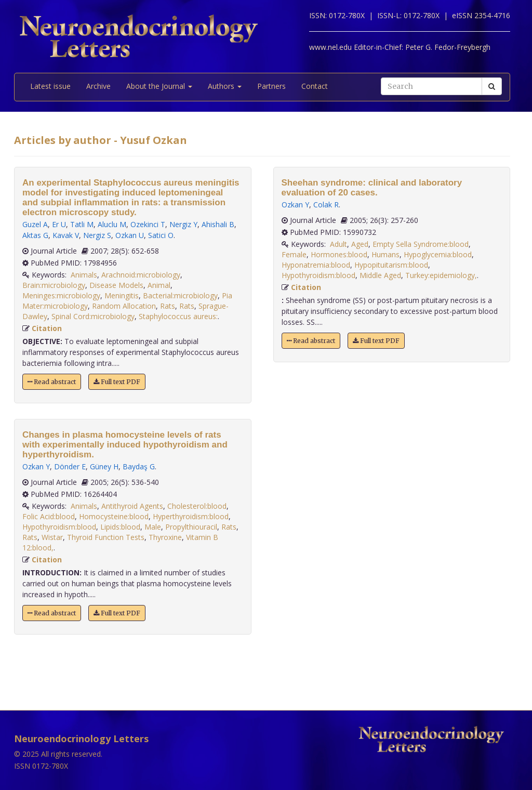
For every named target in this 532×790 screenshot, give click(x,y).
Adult (338, 244)
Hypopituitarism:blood (391, 265)
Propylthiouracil (191, 527)
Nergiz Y (183, 224)
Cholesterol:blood (197, 506)
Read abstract (52, 382)
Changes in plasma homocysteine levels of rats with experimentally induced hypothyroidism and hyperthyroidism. (125, 445)
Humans (385, 254)
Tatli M (82, 224)
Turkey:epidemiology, (441, 275)
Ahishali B (218, 224)
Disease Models (116, 285)
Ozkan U (130, 235)
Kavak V (66, 235)
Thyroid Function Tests (106, 537)
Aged (360, 244)
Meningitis (122, 295)
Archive (98, 86)
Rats (168, 306)
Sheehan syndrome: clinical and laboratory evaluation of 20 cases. (372, 188)
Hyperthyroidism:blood (191, 516)
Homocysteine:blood (114, 516)
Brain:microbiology (54, 285)
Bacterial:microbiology (180, 295)
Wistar (52, 537)
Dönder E (70, 466)
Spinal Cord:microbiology (93, 316)
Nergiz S (97, 235)
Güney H (104, 466)
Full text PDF (117, 382)
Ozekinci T (148, 224)
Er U (59, 224)
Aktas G (35, 235)
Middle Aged (380, 275)
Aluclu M (112, 224)
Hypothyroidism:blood (59, 527)
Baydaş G (139, 466)
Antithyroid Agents (132, 506)
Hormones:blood (339, 254)
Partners (271, 86)
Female (294, 254)
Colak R (326, 205)
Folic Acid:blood (49, 516)
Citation (47, 328)
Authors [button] (225, 86)
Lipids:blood (120, 527)
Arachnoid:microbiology (141, 275)
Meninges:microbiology (61, 295)
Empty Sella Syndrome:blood (421, 244)
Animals (84, 275)
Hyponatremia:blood (316, 265)
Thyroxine (165, 537)
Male (153, 527)
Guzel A (35, 224)
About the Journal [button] (159, 86)
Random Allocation (124, 306)
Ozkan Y (36, 466)
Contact (315, 86)
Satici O (161, 235)
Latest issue (50, 86)
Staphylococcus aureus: (178, 316)
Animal (159, 285)
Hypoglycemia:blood (438, 254)
